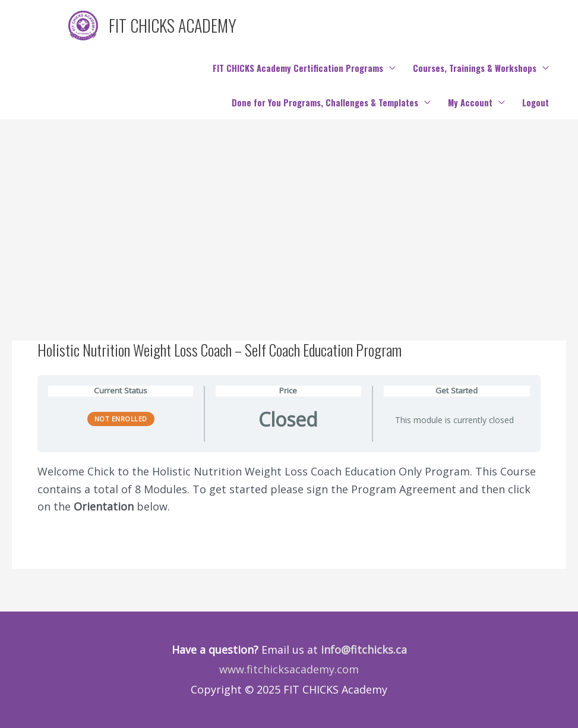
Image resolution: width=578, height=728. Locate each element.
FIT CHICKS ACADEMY (173, 25)
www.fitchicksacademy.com (289, 669)
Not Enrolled (121, 419)
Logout (536, 103)
